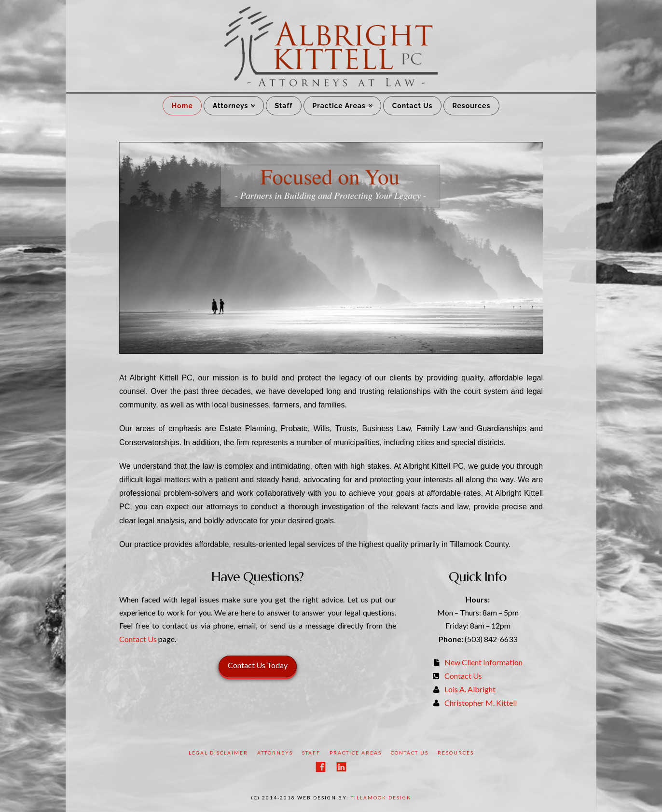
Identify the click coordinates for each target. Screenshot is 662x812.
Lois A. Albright (470, 689)
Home (182, 106)
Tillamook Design (381, 798)
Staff (283, 106)
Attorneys (231, 106)
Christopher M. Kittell (481, 703)
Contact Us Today (258, 665)
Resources (471, 106)
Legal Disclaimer (218, 753)
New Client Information (483, 662)
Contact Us (413, 106)
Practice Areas (339, 106)
